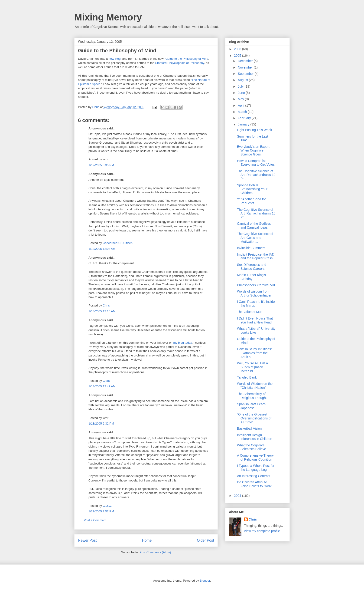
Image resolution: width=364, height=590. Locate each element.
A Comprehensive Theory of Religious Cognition (255, 457)
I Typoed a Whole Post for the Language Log (256, 468)
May (241, 99)
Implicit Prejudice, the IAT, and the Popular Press (256, 256)
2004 (238, 496)
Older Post (205, 540)
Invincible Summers (251, 248)
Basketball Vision (249, 428)
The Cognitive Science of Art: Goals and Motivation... (255, 238)
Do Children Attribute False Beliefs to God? (254, 484)
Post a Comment (95, 520)
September (246, 74)
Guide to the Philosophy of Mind (187, 59)
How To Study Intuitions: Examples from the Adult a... (254, 353)
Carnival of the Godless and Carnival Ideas (254, 226)
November (246, 67)
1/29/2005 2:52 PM (101, 511)
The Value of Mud (250, 312)
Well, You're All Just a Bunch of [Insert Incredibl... (252, 367)
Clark (106, 381)
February (245, 118)
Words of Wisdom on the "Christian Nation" (255, 386)
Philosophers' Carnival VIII (256, 285)
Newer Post (87, 540)
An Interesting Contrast (254, 476)
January (244, 124)
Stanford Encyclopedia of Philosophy (180, 63)
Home (147, 540)
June (242, 93)
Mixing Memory (108, 17)
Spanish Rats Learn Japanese (251, 406)
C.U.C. (107, 506)
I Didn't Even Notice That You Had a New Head (255, 320)
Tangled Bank (247, 377)
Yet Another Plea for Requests (251, 201)
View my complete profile (262, 531)
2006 (238, 49)
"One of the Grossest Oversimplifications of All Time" (254, 418)
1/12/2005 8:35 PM (101, 165)
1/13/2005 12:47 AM (102, 386)
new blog (115, 59)
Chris (106, 305)
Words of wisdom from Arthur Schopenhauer (254, 293)
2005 (238, 56)
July (241, 86)
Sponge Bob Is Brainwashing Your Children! (252, 189)
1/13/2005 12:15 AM (102, 311)
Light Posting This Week (254, 130)
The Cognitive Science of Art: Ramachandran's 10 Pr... (256, 175)
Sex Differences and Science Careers (252, 267)
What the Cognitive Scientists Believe (252, 447)
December (246, 61)
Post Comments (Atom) (155, 552)
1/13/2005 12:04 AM (102, 249)
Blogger (205, 581)
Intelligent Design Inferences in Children (255, 437)
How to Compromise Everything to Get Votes (256, 163)
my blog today (182, 343)
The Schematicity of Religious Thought (252, 396)
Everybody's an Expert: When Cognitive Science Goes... (254, 151)
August (243, 80)
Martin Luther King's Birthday (251, 277)
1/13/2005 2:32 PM (101, 424)
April (241, 105)
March (243, 112)
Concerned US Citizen (118, 243)
